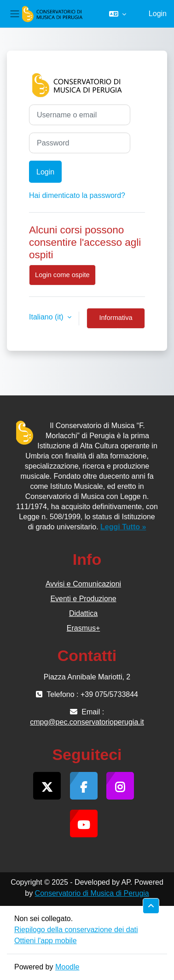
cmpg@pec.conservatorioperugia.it (87, 722)
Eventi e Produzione (83, 599)
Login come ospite (62, 275)
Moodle (67, 967)
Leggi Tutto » (123, 527)
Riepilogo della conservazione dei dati (76, 930)
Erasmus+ (83, 628)
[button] (118, 14)
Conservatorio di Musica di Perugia (92, 893)
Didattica (83, 613)
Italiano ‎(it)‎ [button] (47, 317)
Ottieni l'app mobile (46, 941)
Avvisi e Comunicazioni (83, 584)
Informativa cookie (116, 321)
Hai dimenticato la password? (77, 195)
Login (158, 14)
